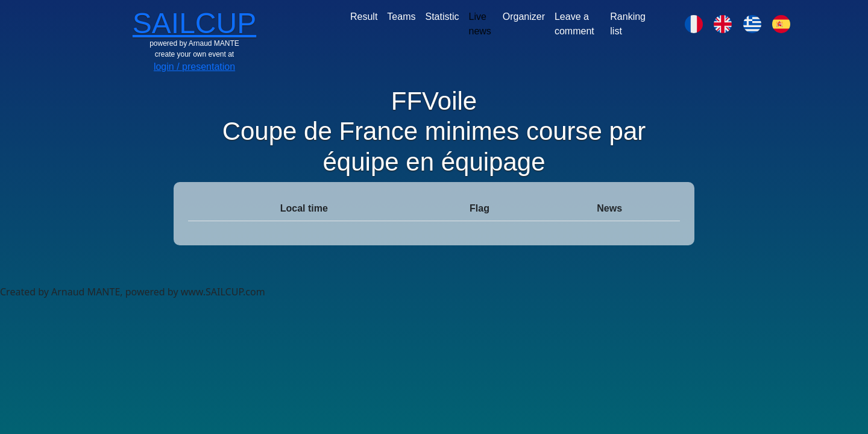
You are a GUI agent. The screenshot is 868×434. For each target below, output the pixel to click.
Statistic (442, 17)
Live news (480, 24)
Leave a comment (574, 24)
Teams (401, 17)
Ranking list (628, 24)
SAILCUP (194, 23)
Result (364, 17)
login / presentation (194, 67)
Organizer (524, 17)
